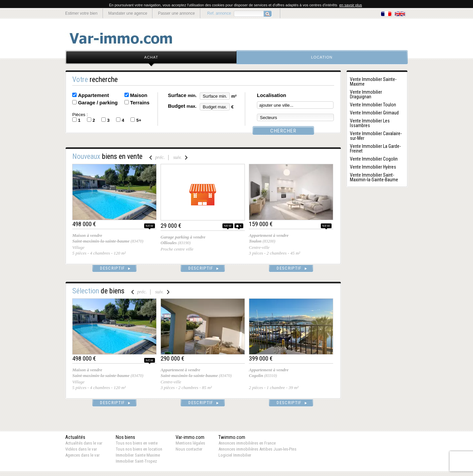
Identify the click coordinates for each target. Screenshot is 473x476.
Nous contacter (189, 449)
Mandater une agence (128, 13)
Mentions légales (190, 443)
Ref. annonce (219, 13)
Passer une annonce (176, 13)
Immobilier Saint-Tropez (136, 461)
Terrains (140, 103)
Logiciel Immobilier (235, 455)
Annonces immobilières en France (247, 443)
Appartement (93, 95)
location (322, 57)
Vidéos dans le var (81, 449)
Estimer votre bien (81, 13)
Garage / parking (98, 103)
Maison (139, 95)
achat (151, 57)
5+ (139, 120)
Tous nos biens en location (139, 449)
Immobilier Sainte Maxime (138, 455)
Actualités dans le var (84, 443)
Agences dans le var (82, 455)
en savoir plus (351, 5)
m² (234, 96)
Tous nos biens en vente (137, 443)
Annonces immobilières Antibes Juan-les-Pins (257, 449)
